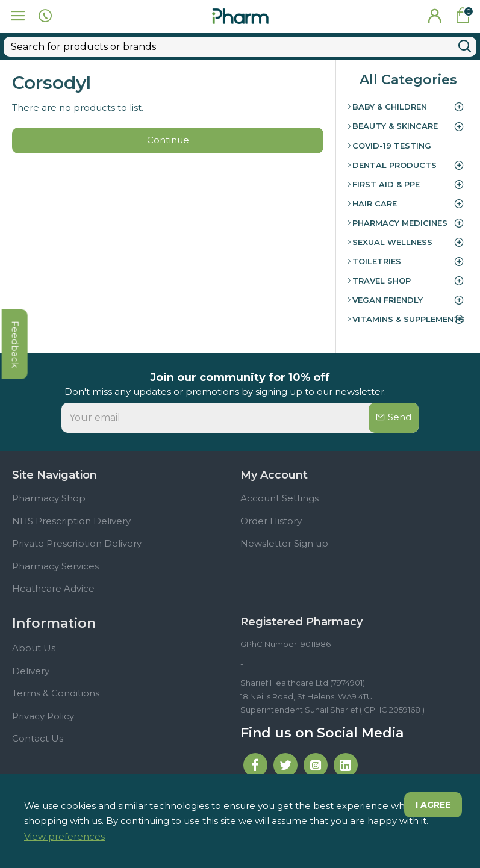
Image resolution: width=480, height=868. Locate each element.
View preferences (64, 836)
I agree (432, 805)
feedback (15, 361)
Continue (168, 120)
